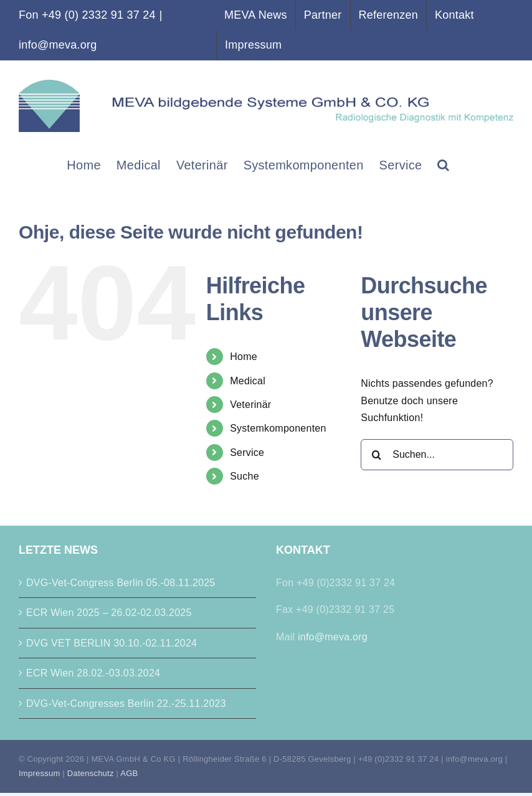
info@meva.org (58, 45)
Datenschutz (91, 773)
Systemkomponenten (278, 428)
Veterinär (250, 405)
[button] (443, 164)
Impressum (39, 773)
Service (247, 452)
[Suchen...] (437, 455)
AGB (129, 773)
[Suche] (376, 455)
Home (244, 357)
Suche (245, 476)
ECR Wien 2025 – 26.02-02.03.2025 (109, 613)
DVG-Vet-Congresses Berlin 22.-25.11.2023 (126, 704)
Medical (248, 381)
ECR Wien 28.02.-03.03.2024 (93, 673)
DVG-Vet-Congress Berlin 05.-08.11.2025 (121, 583)
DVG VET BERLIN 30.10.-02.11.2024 (112, 643)
